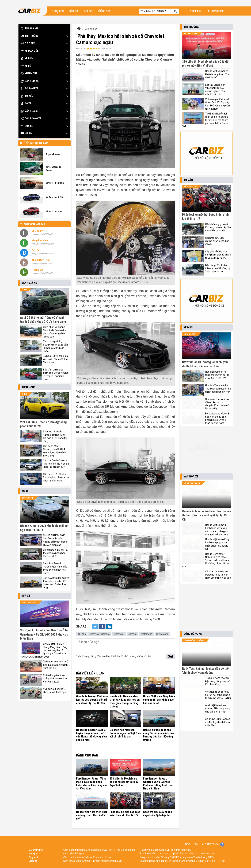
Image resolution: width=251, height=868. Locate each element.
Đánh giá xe (30, 81)
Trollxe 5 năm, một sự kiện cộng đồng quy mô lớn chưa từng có (218, 681)
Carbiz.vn (164, 850)
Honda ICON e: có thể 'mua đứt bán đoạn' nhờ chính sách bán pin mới (218, 389)
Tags (82, 634)
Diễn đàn (74, 11)
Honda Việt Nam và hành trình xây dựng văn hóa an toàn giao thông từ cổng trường (125, 701)
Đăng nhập (216, 11)
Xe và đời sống (192, 483)
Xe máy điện (190, 334)
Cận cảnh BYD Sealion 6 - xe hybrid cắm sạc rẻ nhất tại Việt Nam (56, 477)
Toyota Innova (53, 154)
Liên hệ (33, 861)
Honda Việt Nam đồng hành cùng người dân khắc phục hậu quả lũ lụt (159, 700)
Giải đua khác (29, 602)
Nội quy (33, 854)
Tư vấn (27, 96)
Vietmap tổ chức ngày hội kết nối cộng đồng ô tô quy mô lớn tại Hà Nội (218, 695)
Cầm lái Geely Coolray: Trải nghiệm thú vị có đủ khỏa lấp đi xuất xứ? (56, 464)
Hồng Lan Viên (40, 240)
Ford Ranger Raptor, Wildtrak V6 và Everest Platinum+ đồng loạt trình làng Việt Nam (158, 784)
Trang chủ (58, 11)
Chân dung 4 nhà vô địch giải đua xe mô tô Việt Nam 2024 (55, 678)
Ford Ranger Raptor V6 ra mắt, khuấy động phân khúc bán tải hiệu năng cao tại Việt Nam (92, 784)
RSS (188, 844)
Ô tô (24, 289)
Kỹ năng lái (190, 186)
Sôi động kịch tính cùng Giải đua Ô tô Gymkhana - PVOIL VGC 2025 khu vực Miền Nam (44, 634)
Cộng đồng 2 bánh (194, 640)
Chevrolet (119, 634)
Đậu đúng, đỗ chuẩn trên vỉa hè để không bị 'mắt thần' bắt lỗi (217, 268)
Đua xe (27, 126)
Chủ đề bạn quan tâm (34, 143)
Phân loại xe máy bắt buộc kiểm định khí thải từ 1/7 (125, 814)
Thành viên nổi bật (33, 224)
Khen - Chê (29, 74)
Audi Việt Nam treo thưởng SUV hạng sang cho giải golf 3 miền (218, 709)
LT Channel (38, 231)
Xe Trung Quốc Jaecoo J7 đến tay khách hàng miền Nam (218, 722)
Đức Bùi (36, 250)
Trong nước (191, 33)
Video (26, 134)
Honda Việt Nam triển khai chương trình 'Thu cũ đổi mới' (92, 815)
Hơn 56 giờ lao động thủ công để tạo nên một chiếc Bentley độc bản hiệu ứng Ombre (159, 735)
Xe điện (27, 59)
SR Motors (162, 634)
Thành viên (105, 11)
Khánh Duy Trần (41, 260)
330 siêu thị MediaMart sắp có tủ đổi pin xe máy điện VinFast (124, 782)
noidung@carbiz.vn (111, 861)
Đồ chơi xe (27, 498)
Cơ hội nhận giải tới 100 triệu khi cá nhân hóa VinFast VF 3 (56, 553)
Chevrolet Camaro (100, 634)
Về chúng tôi (36, 850)
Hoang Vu (37, 270)
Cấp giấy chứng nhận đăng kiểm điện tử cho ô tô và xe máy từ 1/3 (218, 255)
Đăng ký (197, 11)
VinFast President (55, 183)
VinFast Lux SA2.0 (55, 211)
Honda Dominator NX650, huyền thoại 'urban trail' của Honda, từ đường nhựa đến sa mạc (92, 735)
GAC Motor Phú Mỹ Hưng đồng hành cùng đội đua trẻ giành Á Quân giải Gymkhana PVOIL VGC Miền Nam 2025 (44, 650)
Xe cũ (26, 66)
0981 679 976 (83, 861)
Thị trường (30, 36)
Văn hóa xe (29, 111)
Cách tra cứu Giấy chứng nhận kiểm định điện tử (158, 814)
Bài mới (89, 11)
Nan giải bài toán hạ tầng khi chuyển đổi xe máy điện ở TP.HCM (217, 375)
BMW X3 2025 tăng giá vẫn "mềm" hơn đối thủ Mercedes (55, 359)
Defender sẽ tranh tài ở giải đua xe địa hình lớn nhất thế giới (56, 665)
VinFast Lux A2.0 (54, 197)
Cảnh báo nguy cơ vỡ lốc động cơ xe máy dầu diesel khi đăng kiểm (218, 227)
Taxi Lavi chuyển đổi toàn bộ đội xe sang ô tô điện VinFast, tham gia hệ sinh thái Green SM (205, 120)
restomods (146, 634)
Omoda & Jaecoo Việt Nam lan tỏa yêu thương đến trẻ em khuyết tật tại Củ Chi (92, 700)
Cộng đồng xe (31, 119)
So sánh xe (29, 89)
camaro (133, 634)
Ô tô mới (28, 44)
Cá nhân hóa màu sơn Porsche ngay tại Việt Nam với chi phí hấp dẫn (125, 733)
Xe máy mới (29, 51)
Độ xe (26, 104)
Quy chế (34, 857)
